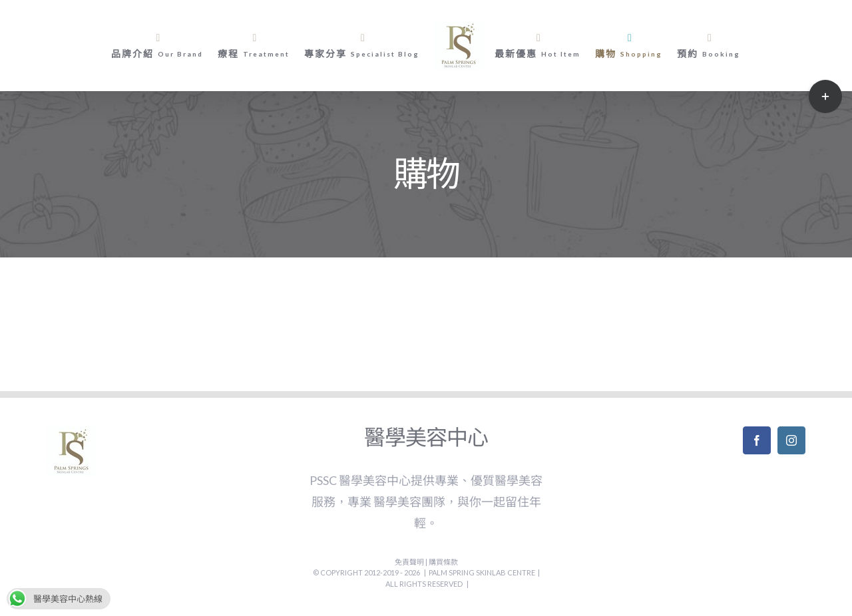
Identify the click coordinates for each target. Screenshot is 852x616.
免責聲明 (410, 562)
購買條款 (443, 562)
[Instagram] (791, 440)
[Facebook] (757, 440)
